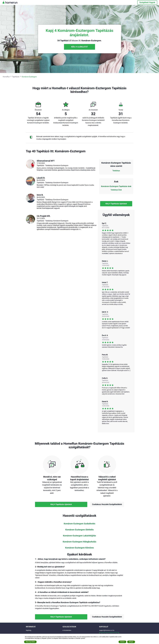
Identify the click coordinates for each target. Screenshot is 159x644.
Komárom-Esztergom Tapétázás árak (116, 186)
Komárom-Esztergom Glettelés (79, 530)
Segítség (29, 630)
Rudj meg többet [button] (30, 642)
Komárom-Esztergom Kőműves (79, 548)
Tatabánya (116, 171)
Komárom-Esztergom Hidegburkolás (79, 542)
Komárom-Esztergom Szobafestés (79, 524)
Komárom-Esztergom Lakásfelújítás (79, 536)
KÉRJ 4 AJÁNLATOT (80, 47)
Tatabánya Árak (116, 190)
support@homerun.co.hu (107, 630)
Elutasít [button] (122, 642)
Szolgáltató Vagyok (147, 2)
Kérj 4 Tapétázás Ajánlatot (116, 204)
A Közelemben (67, 630)
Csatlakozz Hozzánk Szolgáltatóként (107, 504)
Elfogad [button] (131, 642)
